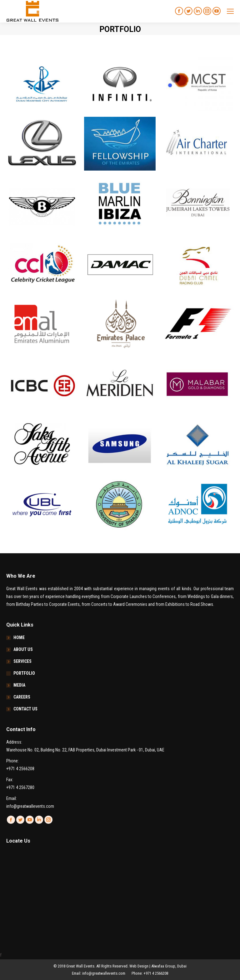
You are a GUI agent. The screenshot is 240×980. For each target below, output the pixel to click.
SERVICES (22, 661)
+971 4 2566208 (20, 769)
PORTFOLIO (24, 673)
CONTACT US (25, 709)
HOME (19, 637)
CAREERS (22, 697)
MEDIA (19, 685)
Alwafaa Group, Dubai (169, 966)
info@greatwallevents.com (30, 806)
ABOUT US (23, 649)
